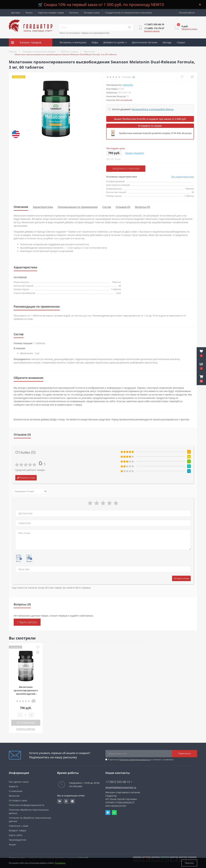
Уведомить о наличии (126, 169)
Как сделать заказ (19, 782)
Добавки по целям (115, 42)
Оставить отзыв (181, 578)
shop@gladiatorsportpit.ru (121, 787)
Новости (13, 786)
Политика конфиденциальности (135, 760)
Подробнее (60, 863)
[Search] (129, 27)
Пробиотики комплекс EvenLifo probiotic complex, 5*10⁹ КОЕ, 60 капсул (155, 133)
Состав (107, 207)
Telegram (108, 813)
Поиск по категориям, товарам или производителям (84, 33)
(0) (134, 77)
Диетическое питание (145, 42)
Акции (63, 50)
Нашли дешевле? (135, 153)
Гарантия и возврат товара (51, 13)
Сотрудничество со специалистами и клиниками (129, 13)
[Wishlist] (182, 77)
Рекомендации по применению (78, 207)
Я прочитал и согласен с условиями (141, 760)
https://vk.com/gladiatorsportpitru (60, 801)
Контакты (74, 13)
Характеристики (43, 207)
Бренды (167, 42)
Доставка (16, 13)
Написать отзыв (26, 478)
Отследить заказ (92, 13)
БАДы (95, 42)
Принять (189, 863)
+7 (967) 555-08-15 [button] (119, 782)
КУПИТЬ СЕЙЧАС (26, 729)
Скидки (181, 42)
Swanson (128, 85)
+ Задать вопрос (27, 622)
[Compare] (192, 77)
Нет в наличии (26, 723)
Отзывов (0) (123, 207)
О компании (16, 791)
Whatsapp (114, 813)
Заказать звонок (152, 31)
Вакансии (14, 796)
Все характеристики (183, 177)
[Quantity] (26, 715)
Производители (18, 840)
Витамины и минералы (73, 42)
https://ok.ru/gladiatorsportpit (66, 801)
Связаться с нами (19, 826)
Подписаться (185, 753)
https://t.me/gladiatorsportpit (72, 801)
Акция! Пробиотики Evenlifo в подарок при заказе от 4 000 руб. (150, 119)
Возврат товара (18, 830)
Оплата (29, 13)
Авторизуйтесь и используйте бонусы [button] (153, 109)
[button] (201, 379)
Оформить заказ (189, 29)
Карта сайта (16, 835)
